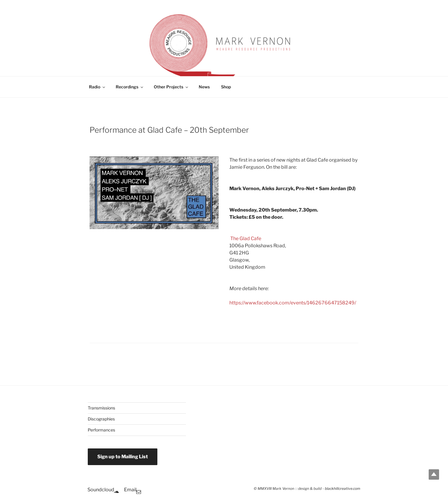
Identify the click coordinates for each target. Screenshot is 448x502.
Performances (101, 430)
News (204, 87)
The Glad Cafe (246, 239)
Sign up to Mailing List (123, 457)
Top (434, 474)
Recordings (130, 87)
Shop (226, 87)
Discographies (101, 419)
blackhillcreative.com (343, 489)
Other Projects (171, 87)
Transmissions (101, 408)
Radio (97, 87)
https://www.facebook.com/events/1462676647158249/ (293, 303)
